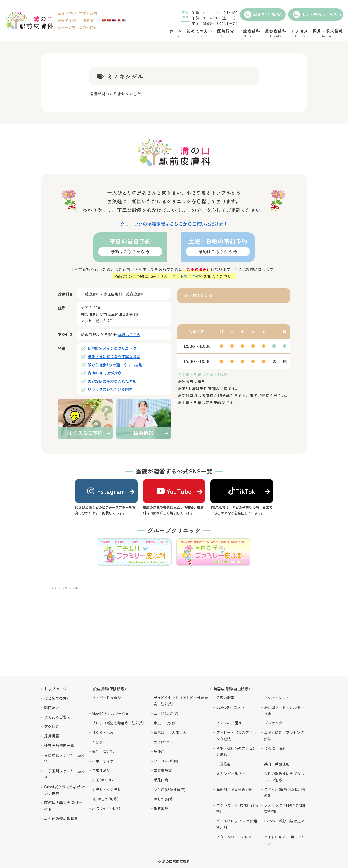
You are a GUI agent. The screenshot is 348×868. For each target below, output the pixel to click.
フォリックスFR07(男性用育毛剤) (285, 808)
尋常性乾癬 (101, 770)
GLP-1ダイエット (230, 707)
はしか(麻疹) (164, 799)
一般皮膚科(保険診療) (108, 689)
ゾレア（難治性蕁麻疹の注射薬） (119, 723)
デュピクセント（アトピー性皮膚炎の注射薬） (181, 701)
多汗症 (159, 751)
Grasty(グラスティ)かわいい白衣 (65, 790)
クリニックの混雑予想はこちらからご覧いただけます (174, 224)
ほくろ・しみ (103, 732)
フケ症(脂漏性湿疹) (170, 789)
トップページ (55, 689)
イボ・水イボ (103, 761)
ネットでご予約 (186, 276)
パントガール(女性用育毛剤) (237, 808)
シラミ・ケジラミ (107, 789)
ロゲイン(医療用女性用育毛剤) (285, 792)
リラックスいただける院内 (110, 389)
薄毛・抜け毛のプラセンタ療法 (236, 751)
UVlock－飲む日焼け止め (284, 821)
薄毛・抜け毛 (103, 751)
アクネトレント (277, 697)
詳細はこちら (129, 335)
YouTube (174, 491)
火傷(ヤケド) (164, 742)
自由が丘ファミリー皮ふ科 (65, 758)
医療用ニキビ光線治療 (234, 789)
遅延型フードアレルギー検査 (284, 710)
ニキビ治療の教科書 (61, 819)
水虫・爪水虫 (165, 723)
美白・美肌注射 (277, 764)
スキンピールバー (231, 773)
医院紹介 (52, 708)
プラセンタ (273, 723)
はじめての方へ (57, 698)
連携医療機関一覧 (59, 745)
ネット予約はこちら (315, 14)
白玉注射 (224, 764)
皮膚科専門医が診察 (105, 373)
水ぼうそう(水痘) (106, 808)
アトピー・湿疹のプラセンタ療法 (236, 735)
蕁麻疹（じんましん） (172, 732)
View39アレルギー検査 (111, 713)
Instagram (106, 491)
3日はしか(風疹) (105, 799)
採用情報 (52, 736)
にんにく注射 (275, 748)
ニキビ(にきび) (166, 713)
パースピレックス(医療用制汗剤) (237, 824)
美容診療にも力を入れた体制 (112, 381)
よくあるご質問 (57, 717)
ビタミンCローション (234, 837)
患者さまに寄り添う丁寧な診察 (114, 356)
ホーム (48, 588)
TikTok (242, 491)
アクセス (52, 726)
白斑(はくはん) (104, 780)
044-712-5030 (263, 14)
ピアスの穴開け (229, 723)
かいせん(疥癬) (166, 761)
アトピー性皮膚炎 (107, 697)
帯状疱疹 (161, 808)
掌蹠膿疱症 (163, 770)
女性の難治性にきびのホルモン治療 (284, 777)
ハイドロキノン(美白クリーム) (285, 840)
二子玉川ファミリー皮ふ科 (65, 774)
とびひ (98, 742)
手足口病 (161, 780)
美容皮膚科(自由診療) (232, 689)
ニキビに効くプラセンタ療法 (284, 735)
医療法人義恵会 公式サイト (63, 806)
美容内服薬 (225, 697)
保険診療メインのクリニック (112, 348)
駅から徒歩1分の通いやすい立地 (115, 365)
